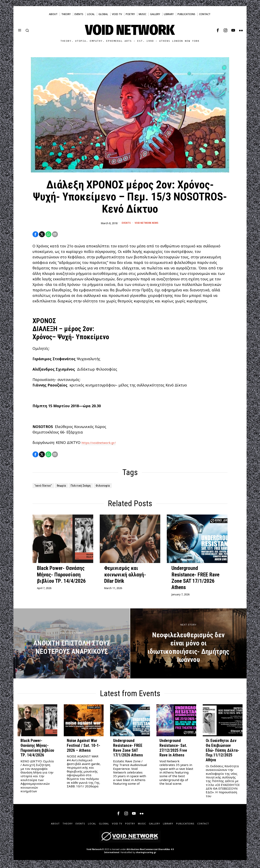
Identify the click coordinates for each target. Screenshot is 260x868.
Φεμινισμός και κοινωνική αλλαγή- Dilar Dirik (125, 576)
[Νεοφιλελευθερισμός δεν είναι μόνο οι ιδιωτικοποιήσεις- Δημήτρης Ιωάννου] (188, 645)
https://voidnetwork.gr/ (102, 444)
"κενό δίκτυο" (45, 487)
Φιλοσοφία (117, 487)
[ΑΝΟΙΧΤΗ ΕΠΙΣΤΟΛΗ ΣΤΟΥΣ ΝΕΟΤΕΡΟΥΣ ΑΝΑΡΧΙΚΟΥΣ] (72, 645)
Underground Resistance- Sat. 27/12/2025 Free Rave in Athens (173, 750)
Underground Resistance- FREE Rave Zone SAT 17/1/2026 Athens (195, 579)
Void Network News (147, 223)
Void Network (94, 851)
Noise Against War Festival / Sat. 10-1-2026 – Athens (83, 747)
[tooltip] (218, 30)
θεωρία (67, 487)
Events (125, 223)
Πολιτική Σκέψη (91, 487)
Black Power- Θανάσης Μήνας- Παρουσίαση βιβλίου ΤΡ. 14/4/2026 (61, 576)
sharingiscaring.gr (146, 854)
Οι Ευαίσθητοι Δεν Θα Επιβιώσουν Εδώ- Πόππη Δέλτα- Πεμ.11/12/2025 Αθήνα (222, 752)
